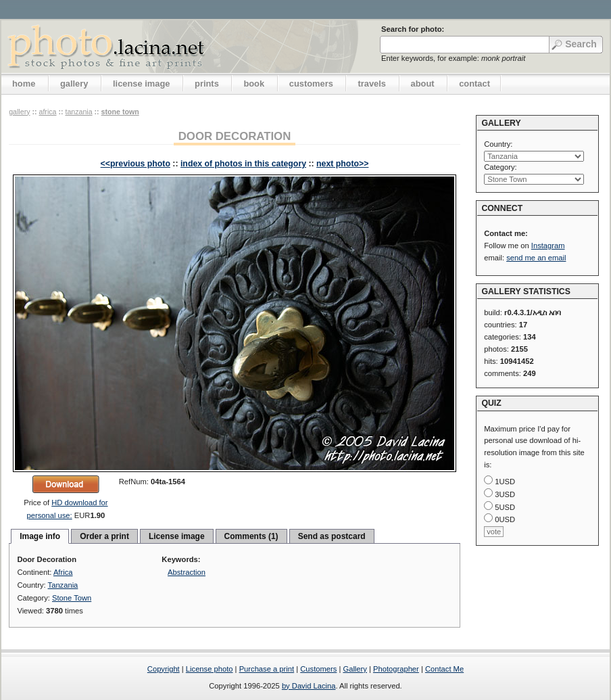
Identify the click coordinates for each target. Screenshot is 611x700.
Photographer (396, 669)
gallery (74, 84)
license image (141, 84)
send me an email (536, 258)
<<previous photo (136, 164)
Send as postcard (332, 536)
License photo (210, 669)
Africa (47, 112)
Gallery (355, 669)
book (254, 84)
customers (311, 84)
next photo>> (342, 164)
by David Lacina (309, 686)
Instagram (548, 246)
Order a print (104, 536)
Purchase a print (267, 669)
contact (474, 84)
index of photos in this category (243, 164)
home (24, 84)
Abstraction (187, 572)
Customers (318, 669)
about (423, 84)
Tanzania (78, 112)
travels (372, 84)
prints (207, 84)
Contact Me (444, 669)
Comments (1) (251, 536)
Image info (40, 536)
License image (177, 536)
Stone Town (120, 112)
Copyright (164, 669)
